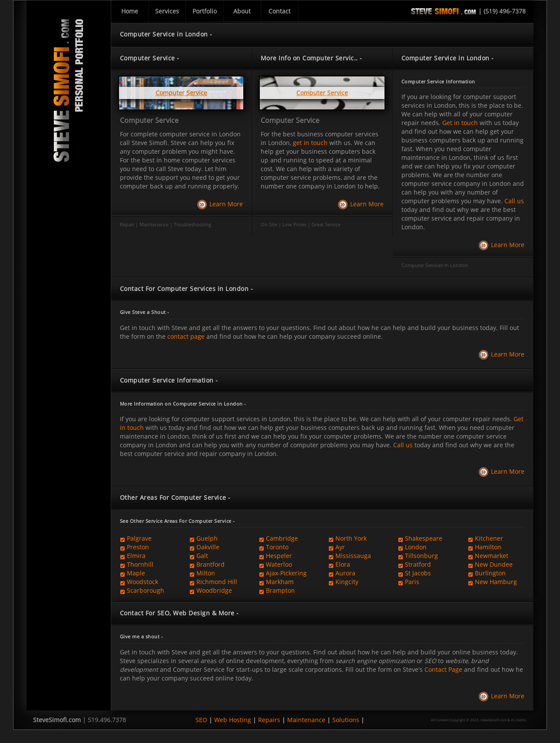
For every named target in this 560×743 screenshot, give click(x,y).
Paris (412, 582)
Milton (206, 573)
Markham (280, 582)
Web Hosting (233, 720)
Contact (280, 11)
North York (351, 538)
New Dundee (494, 564)
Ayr (340, 547)
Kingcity (347, 582)
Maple (136, 573)
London (416, 547)
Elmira (136, 556)
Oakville (208, 547)
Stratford (418, 564)
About (242, 11)
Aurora (345, 573)
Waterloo (279, 564)
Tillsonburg (421, 556)
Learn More (226, 204)
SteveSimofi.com (57, 720)
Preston (138, 547)
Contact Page (443, 669)
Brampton (280, 590)
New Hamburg (496, 582)
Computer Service (149, 120)
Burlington (490, 573)
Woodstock (142, 582)
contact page (186, 336)
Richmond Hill (217, 582)
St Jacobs (418, 573)
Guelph (207, 538)
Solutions (346, 720)
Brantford (210, 564)
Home (130, 11)
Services (167, 11)
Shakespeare (424, 538)
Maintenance (306, 720)
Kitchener (489, 538)
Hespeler (279, 556)
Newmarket (492, 556)
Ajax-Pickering (286, 573)
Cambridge (282, 538)
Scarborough (146, 590)
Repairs (269, 720)
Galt (202, 556)
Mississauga (353, 556)
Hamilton (488, 547)
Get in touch (460, 123)
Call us (514, 201)
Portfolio (205, 11)
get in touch (310, 143)
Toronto (277, 547)
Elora (343, 564)
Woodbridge (214, 590)
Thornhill (140, 564)
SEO (201, 720)
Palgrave (139, 538)
